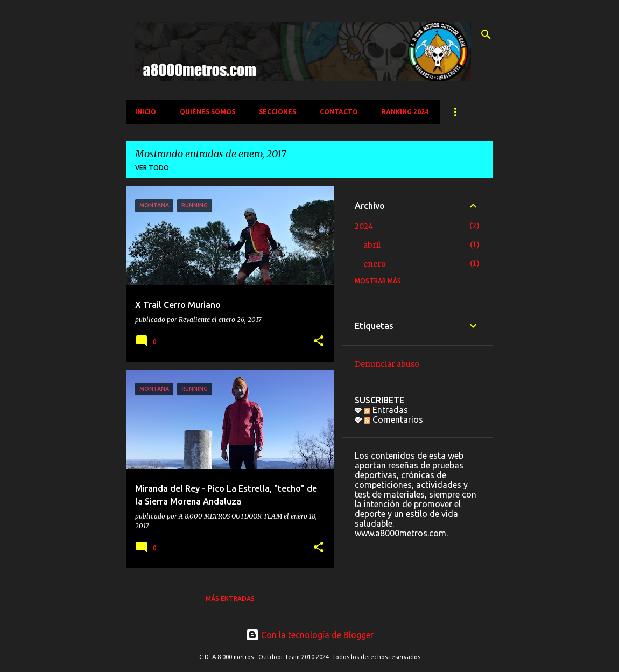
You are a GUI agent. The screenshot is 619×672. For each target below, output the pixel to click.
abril (372, 245)
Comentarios (393, 419)
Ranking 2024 (405, 112)
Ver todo (152, 168)
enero (375, 264)
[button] (319, 342)
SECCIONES (277, 112)
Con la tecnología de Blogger (310, 635)
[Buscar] (486, 34)
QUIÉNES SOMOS (207, 112)
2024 (364, 226)
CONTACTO (339, 112)
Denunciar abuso (387, 364)
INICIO (146, 112)
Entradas (386, 410)
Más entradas (230, 598)
